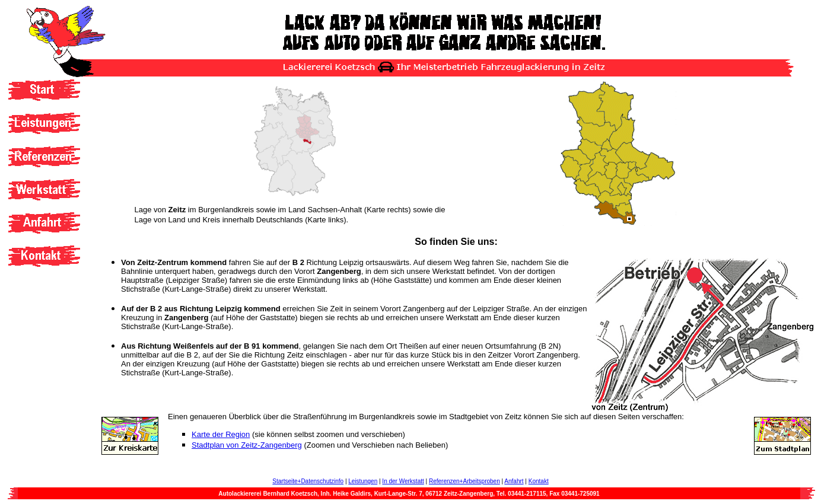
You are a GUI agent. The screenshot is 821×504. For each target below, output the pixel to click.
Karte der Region (221, 434)
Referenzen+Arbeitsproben (464, 481)
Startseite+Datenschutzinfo (308, 481)
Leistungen (363, 481)
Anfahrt (514, 481)
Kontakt (539, 481)
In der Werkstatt (403, 481)
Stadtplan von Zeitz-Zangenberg (247, 445)
